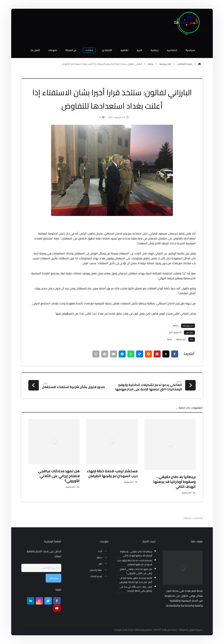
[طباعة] (105, 354)
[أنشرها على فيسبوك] (175, 354)
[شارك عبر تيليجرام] (122, 354)
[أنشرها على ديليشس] (140, 354)
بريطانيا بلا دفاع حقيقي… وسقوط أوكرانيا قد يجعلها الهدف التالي (136, 553)
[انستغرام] (39, 601)
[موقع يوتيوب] (57, 608)
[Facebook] (57, 601)
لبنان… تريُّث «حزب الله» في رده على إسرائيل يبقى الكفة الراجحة (136, 589)
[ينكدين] (31, 601)
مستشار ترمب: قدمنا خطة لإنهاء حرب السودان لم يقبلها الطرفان (134, 562)
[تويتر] (48, 601)
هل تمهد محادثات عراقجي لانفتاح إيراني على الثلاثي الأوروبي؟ (136, 571)
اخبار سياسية (181, 339)
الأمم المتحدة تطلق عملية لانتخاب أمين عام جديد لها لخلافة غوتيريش (136, 580)
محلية (169, 339)
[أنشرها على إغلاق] (166, 354)
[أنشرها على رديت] (148, 354)
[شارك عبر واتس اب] (131, 354)
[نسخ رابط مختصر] (96, 354)
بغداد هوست (121, 630)
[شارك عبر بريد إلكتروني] (113, 354)
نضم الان (53, 578)
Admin (176, 326)
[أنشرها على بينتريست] (157, 354)
